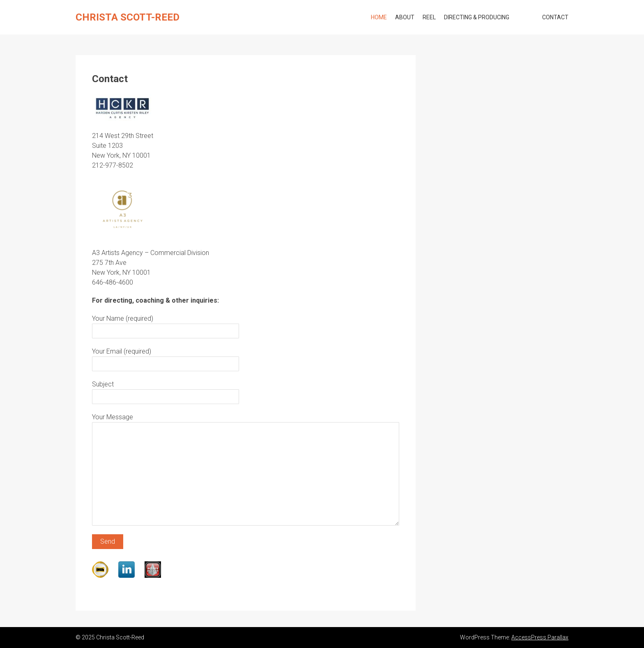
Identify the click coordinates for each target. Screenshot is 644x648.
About (405, 17)
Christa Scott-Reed (128, 17)
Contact (555, 17)
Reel (429, 17)
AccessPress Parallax (540, 637)
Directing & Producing (477, 17)
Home (379, 17)
